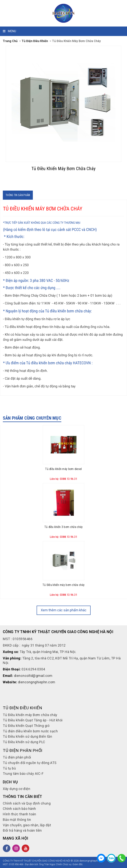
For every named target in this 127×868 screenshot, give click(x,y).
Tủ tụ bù (9, 768)
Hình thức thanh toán (19, 814)
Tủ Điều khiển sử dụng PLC (24, 742)
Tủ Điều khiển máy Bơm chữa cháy (76, 41)
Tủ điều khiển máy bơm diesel (63, 469)
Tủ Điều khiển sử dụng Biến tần (27, 736)
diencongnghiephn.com (37, 682)
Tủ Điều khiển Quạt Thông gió (26, 726)
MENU (9, 31)
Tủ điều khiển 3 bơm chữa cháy (64, 527)
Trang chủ (10, 41)
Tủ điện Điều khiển (35, 41)
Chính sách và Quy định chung (27, 803)
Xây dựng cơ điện (17, 789)
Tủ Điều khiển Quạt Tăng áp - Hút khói (33, 720)
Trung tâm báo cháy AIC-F (23, 774)
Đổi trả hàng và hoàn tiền (22, 830)
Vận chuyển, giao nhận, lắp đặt (27, 825)
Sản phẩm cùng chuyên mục (32, 418)
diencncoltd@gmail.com (33, 676)
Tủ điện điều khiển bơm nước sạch (30, 731)
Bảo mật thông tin (17, 820)
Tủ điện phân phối (17, 757)
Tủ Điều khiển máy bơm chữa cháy (63, 585)
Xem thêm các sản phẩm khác (64, 610)
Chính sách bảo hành (19, 809)
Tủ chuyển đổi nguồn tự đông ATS (30, 763)
